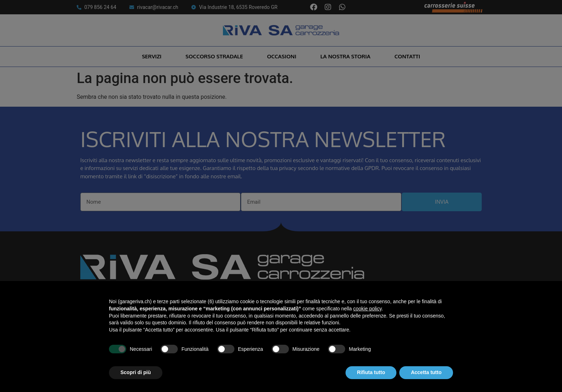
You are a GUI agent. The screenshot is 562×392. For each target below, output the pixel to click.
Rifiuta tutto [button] (371, 372)
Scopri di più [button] (136, 372)
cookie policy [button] (368, 309)
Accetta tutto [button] (426, 372)
